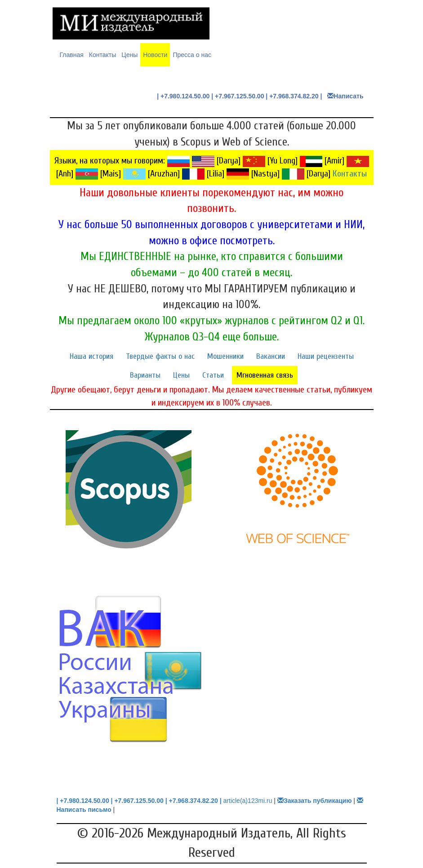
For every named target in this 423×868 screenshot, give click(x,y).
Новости (155, 55)
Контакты (102, 55)
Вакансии (271, 356)
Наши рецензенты (326, 356)
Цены (129, 55)
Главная (72, 54)
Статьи (213, 375)
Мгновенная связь (265, 375)
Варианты (145, 375)
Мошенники (225, 356)
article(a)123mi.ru (248, 801)
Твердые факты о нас (160, 356)
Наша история (91, 356)
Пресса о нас (192, 55)
